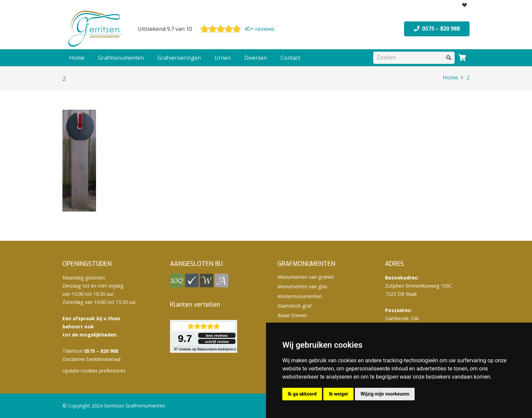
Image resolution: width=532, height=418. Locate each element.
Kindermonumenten (300, 296)
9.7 (185, 338)
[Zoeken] (414, 58)
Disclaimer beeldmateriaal (91, 359)
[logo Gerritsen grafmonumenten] (96, 29)
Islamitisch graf (294, 306)
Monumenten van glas (302, 286)
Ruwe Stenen (292, 315)
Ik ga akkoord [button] (302, 394)
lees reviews (217, 335)
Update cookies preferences (94, 371)
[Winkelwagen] (462, 58)
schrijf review (217, 342)
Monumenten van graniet (306, 277)
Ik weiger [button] (338, 394)
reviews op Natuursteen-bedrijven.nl (206, 349)
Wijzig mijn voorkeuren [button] (385, 394)
